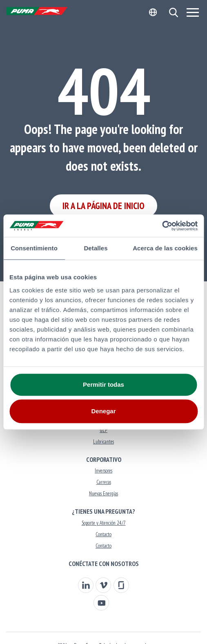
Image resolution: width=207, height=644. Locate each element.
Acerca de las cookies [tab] (165, 248)
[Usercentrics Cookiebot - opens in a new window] (162, 226)
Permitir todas (103, 384)
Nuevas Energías (103, 494)
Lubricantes (103, 442)
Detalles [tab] (96, 248)
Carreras (104, 482)
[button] (173, 12)
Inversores (103, 471)
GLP (103, 430)
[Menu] (193, 12)
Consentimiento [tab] (34, 248)
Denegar (103, 411)
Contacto (103, 534)
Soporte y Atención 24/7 (104, 523)
